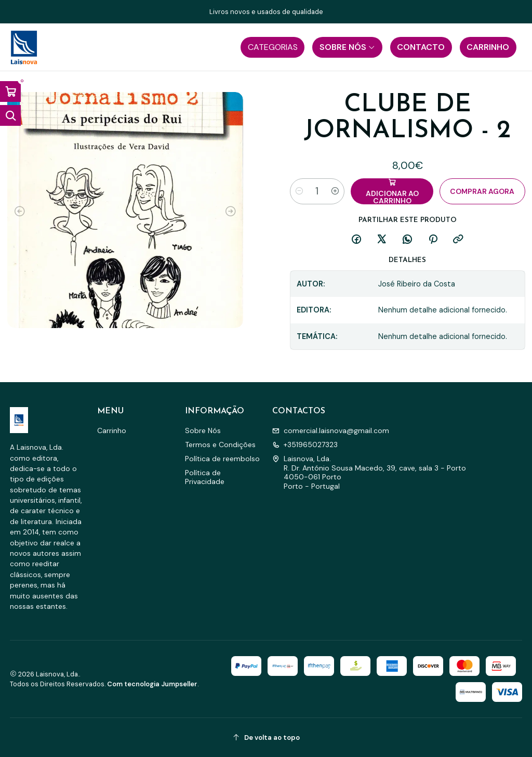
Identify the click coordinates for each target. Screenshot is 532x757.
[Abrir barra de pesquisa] (10, 115)
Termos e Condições (220, 445)
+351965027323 (305, 445)
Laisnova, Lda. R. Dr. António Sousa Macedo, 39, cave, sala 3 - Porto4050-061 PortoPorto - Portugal (369, 472)
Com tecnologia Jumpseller (152, 684)
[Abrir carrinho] (10, 92)
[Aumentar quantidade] (335, 191)
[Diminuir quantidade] (299, 191)
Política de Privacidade (205, 477)
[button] (272, 47)
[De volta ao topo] (266, 738)
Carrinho (112, 430)
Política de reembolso (222, 459)
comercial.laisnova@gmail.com (331, 430)
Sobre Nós (203, 430)
